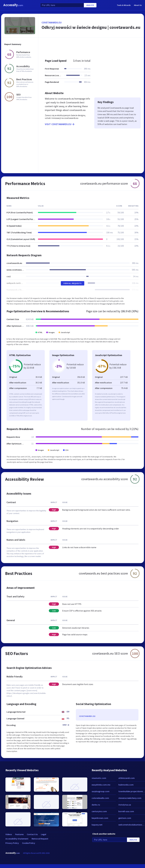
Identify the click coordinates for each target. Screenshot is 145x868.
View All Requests (72, 283)
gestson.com (125, 818)
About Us (138, 5)
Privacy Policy (12, 843)
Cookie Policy (29, 843)
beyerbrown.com (100, 818)
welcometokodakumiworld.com (132, 825)
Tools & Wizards (124, 5)
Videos (9, 834)
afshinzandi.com (127, 778)
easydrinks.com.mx (101, 785)
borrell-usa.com (126, 811)
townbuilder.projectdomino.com (132, 791)
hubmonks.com (126, 785)
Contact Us (32, 834)
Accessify (13, 5)
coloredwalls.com (100, 798)
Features (19, 834)
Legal (44, 834)
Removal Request (40, 839)
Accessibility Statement (17, 839)
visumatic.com (99, 778)
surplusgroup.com (101, 791)
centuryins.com (99, 811)
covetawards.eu (52, 22)
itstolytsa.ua (125, 805)
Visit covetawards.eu (60, 124)
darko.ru (96, 805)
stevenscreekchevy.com (130, 798)
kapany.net (97, 825)
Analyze (90, 5)
